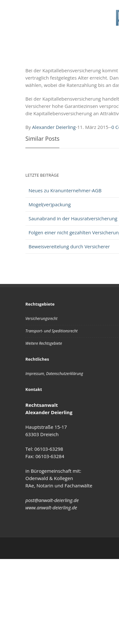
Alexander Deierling (54, 127)
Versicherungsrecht (41, 318)
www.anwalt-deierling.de (51, 507)
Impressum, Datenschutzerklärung (54, 374)
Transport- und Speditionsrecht (52, 331)
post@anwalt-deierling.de (52, 500)
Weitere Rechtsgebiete (44, 343)
